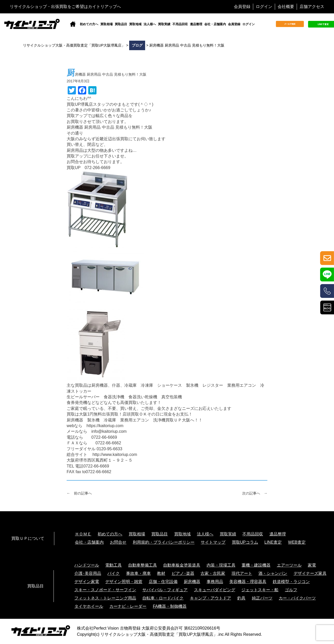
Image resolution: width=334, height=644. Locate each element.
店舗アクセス (312, 7)
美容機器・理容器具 (248, 582)
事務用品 (215, 582)
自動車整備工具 (143, 565)
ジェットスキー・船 (260, 590)
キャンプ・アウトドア (210, 598)
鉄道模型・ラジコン (291, 582)
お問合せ (118, 542)
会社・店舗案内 (215, 24)
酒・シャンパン (273, 573)
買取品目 (121, 24)
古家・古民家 (213, 573)
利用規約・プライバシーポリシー (164, 542)
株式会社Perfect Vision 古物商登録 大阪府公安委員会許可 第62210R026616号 (149, 628)
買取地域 (135, 24)
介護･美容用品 (88, 573)
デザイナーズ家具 (310, 573)
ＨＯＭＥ (83, 534)
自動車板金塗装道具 (182, 565)
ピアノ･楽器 (183, 573)
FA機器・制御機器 (170, 606)
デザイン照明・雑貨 (124, 582)
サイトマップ (213, 542)
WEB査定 (297, 542)
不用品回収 (180, 24)
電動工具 (113, 565)
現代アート (242, 573)
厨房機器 (192, 582)
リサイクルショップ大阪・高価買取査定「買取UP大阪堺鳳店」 (159, 634)
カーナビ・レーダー (128, 606)
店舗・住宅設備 (163, 582)
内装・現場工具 (221, 565)
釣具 (241, 598)
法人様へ (150, 24)
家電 (312, 565)
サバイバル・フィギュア (165, 590)
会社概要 (286, 7)
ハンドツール (87, 565)
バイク (113, 573)
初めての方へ (89, 24)
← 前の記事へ (79, 493)
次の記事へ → (255, 493)
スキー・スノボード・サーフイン (105, 590)
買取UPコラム (245, 542)
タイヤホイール (89, 606)
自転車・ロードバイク (163, 598)
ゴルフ (291, 590)
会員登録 (242, 7)
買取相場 (107, 24)
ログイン (264, 7)
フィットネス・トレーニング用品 (105, 598)
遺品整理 (196, 24)
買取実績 (164, 24)
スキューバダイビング (215, 590)
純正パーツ (262, 598)
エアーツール (289, 565)
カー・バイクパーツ (297, 598)
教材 (161, 573)
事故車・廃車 (138, 573)
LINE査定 (273, 542)
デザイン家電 (87, 582)
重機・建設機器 (256, 565)
